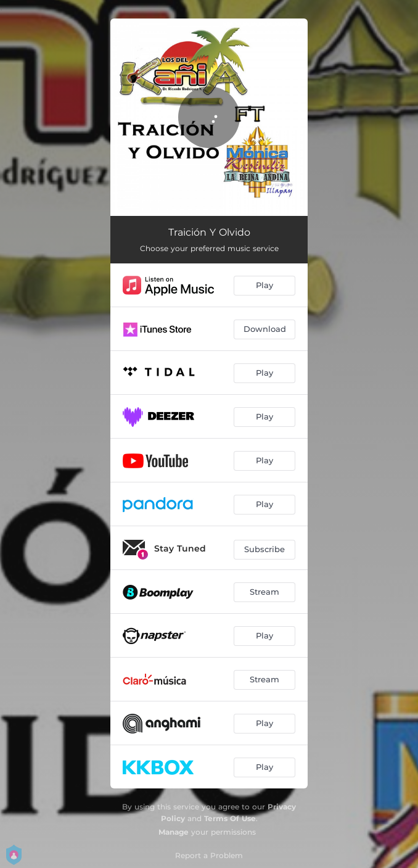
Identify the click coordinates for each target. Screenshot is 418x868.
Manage (174, 832)
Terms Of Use (230, 818)
